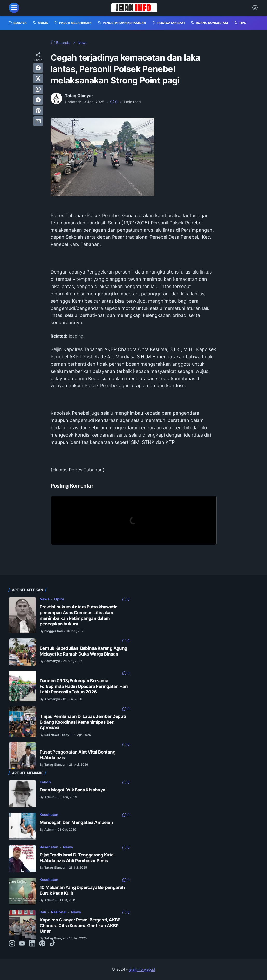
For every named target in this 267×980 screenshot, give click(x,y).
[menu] (14, 8)
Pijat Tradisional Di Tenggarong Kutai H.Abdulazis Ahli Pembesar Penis (77, 858)
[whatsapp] (38, 89)
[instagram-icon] (12, 944)
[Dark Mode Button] (255, 8)
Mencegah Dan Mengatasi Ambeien (76, 822)
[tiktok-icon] (52, 944)
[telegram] (38, 100)
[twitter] (38, 79)
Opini (59, 599)
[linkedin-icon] (32, 944)
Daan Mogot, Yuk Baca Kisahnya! (73, 790)
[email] (38, 121)
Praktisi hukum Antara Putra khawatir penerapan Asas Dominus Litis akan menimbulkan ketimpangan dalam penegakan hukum (78, 615)
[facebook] (38, 68)
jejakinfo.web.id (142, 969)
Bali (43, 912)
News (45, 599)
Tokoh (45, 782)
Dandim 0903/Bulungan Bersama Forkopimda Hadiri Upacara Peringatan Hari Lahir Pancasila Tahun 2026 (84, 686)
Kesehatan (49, 814)
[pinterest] (38, 111)
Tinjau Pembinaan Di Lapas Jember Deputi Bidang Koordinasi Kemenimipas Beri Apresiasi (83, 722)
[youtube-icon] (22, 944)
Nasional (59, 912)
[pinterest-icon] (42, 944)
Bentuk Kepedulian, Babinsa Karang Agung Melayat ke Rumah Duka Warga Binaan (84, 651)
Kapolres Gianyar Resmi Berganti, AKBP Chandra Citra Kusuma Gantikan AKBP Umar (80, 926)
